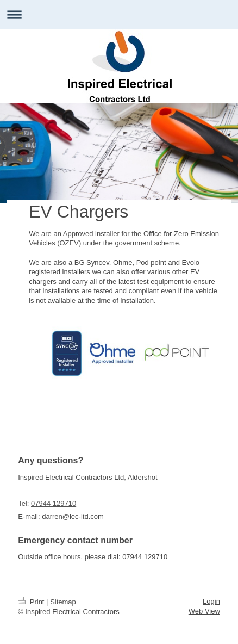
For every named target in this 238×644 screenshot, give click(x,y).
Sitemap (63, 602)
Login (211, 601)
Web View (204, 611)
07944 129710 (54, 503)
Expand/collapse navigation (119, 14)
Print (32, 602)
